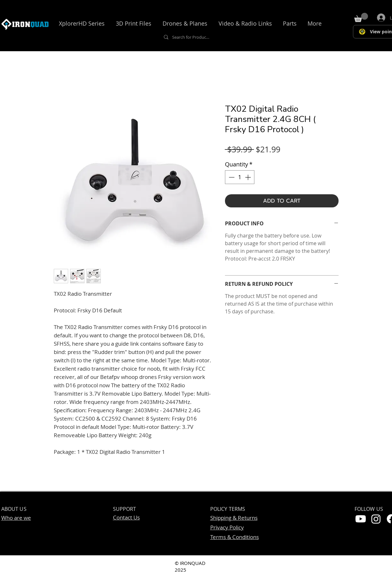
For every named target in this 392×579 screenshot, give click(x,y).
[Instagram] (376, 519)
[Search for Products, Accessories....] (191, 37)
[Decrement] (231, 177)
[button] (82, 23)
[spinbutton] (240, 177)
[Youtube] (361, 519)
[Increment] (248, 177)
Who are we (16, 518)
